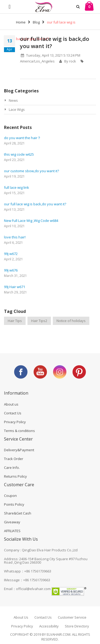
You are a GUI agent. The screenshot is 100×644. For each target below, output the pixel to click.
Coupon (10, 496)
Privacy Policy (15, 422)
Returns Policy (15, 476)
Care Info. (12, 468)
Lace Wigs (17, 109)
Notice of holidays (71, 321)
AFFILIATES (12, 531)
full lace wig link (17, 187)
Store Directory (77, 626)
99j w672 (11, 254)
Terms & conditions (19, 431)
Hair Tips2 (39, 321)
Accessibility (49, 626)
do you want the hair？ (22, 138)
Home (21, 22)
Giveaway (12, 522)
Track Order (14, 459)
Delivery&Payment (19, 450)
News (13, 100)
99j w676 (11, 270)
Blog (36, 22)
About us (11, 404)
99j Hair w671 (15, 287)
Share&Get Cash (18, 513)
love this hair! (15, 237)
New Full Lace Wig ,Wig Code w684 (31, 221)
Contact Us (13, 413)
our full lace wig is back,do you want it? (35, 204)
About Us (21, 617)
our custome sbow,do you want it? (31, 171)
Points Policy (14, 504)
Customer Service (72, 617)
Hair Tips (15, 321)
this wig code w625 (19, 154)
